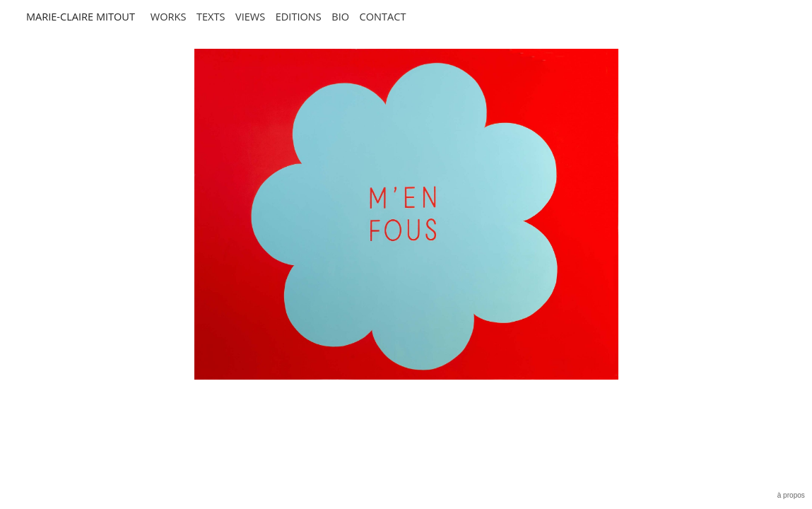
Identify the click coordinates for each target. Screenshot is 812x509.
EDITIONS (299, 17)
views (250, 17)
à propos (791, 495)
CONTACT (383, 17)
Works (169, 17)
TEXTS (211, 17)
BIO (340, 17)
